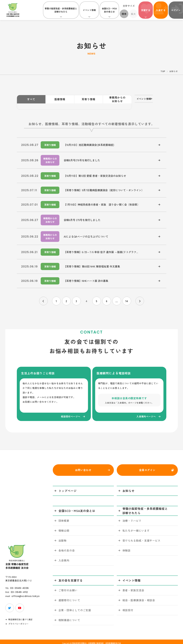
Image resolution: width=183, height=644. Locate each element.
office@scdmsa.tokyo (26, 593)
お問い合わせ (83, 467)
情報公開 (64, 528)
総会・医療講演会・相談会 (139, 597)
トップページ (68, 488)
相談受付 (128, 607)
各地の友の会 (67, 548)
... (117, 295)
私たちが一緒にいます (136, 528)
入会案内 (64, 558)
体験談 (127, 548)
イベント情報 (89, 10)
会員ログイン (147, 467)
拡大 (133, 14)
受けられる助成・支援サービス (142, 538)
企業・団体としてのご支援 (75, 607)
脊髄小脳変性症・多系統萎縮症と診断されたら (61, 10)
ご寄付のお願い (68, 587)
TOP (163, 71)
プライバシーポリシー (18, 621)
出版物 (63, 538)
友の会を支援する (71, 578)
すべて (31, 99)
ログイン (176, 10)
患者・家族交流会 (133, 587)
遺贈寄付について (69, 597)
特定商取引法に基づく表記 (20, 617)
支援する (146, 10)
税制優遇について (69, 617)
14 (127, 295)
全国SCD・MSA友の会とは (109, 10)
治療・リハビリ (132, 518)
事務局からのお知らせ (117, 99)
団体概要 (64, 518)
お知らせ (129, 488)
